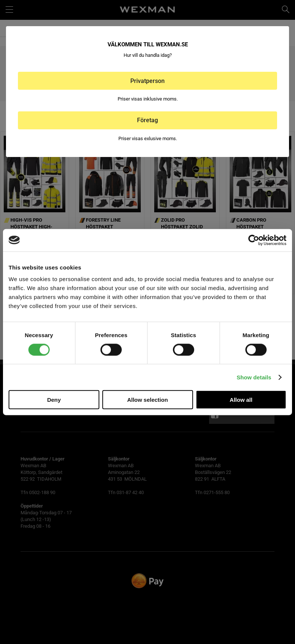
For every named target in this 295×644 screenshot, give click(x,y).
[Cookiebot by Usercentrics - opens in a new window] (254, 240)
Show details (254, 377)
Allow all (241, 400)
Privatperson (147, 81)
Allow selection (147, 400)
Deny (54, 400)
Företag (147, 120)
